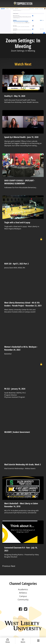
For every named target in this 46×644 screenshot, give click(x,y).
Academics (23, 589)
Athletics (23, 593)
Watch (23, 641)
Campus (23, 596)
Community (23, 600)
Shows (8, 641)
